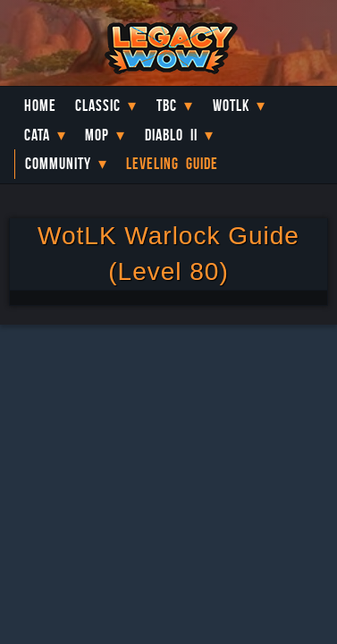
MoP (97, 135)
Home (40, 106)
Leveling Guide (172, 164)
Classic (98, 106)
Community (58, 164)
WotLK (231, 106)
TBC (167, 106)
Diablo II (171, 135)
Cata (37, 135)
